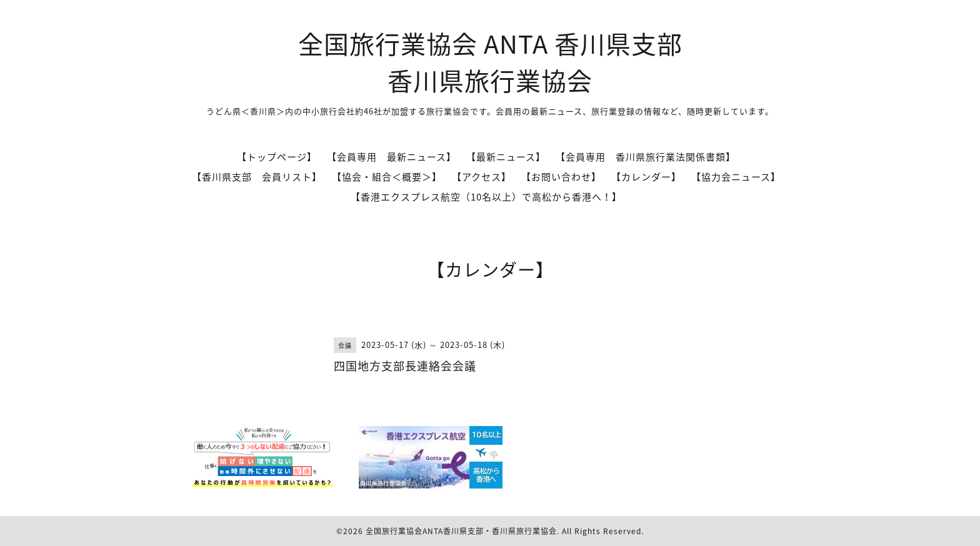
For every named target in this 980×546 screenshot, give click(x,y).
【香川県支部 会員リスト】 (257, 177)
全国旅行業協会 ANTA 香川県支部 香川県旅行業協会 (490, 62)
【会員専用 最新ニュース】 (392, 157)
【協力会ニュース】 (736, 177)
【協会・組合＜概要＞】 (387, 177)
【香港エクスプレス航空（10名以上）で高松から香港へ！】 (486, 197)
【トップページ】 (277, 157)
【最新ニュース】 (506, 157)
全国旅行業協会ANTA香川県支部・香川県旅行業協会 (461, 531)
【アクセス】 (482, 177)
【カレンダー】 (646, 177)
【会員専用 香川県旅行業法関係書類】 (646, 157)
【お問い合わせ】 (561, 177)
